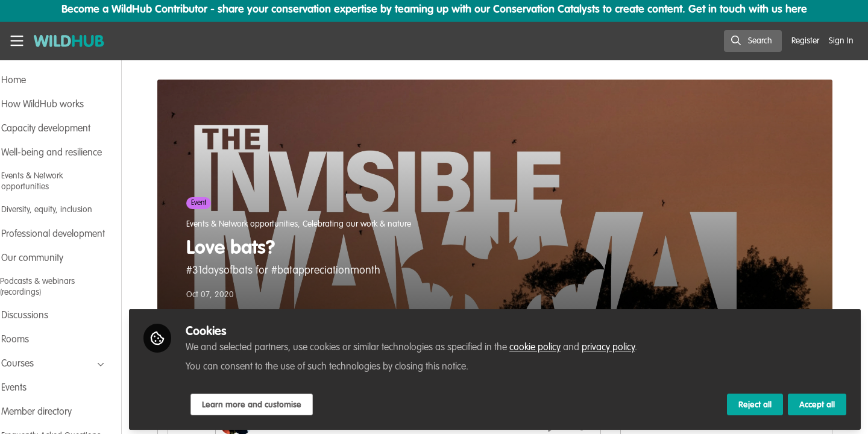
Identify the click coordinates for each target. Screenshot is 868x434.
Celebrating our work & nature (373, 224)
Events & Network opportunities (258, 224)
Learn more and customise (284, 402)
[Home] (69, 41)
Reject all (755, 402)
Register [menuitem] (805, 41)
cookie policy (568, 345)
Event (215, 203)
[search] (753, 41)
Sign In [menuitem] (841, 41)
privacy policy (641, 345)
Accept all (817, 402)
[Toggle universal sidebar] (17, 41)
